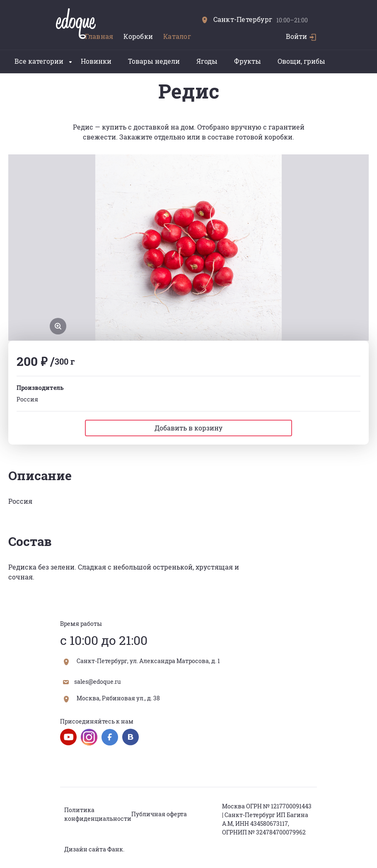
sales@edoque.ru (92, 682)
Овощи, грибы (301, 61)
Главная (99, 36)
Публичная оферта (159, 814)
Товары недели (154, 61)
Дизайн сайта (85, 849)
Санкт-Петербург (237, 19)
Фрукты (248, 61)
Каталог (177, 36)
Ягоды (207, 61)
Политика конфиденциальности (98, 814)
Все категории (43, 61)
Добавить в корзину (188, 428)
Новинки (96, 61)
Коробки (138, 36)
